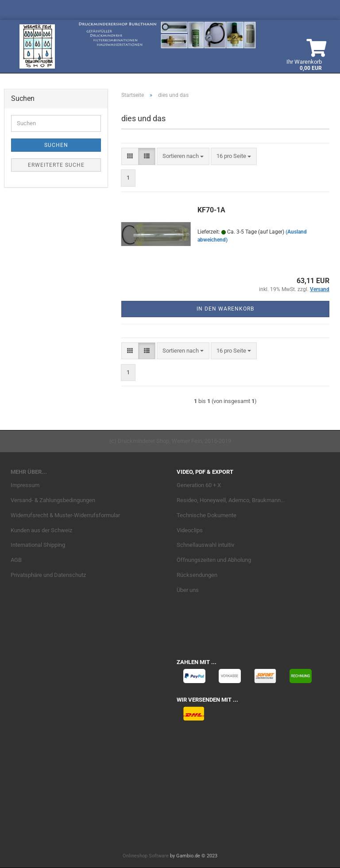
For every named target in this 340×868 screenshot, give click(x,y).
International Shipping (38, 545)
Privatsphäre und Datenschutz (48, 575)
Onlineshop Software (146, 856)
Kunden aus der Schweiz (41, 530)
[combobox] (183, 156)
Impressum (25, 485)
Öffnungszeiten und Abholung (214, 560)
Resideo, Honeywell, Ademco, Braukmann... (231, 500)
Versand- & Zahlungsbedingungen (53, 500)
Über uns (188, 590)
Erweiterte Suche (56, 165)
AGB (16, 560)
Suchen (56, 145)
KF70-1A (211, 210)
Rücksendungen (197, 575)
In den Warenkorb (225, 309)
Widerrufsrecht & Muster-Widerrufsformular (65, 515)
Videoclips (190, 530)
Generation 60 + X (199, 485)
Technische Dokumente (207, 515)
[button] (130, 156)
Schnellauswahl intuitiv (205, 545)
